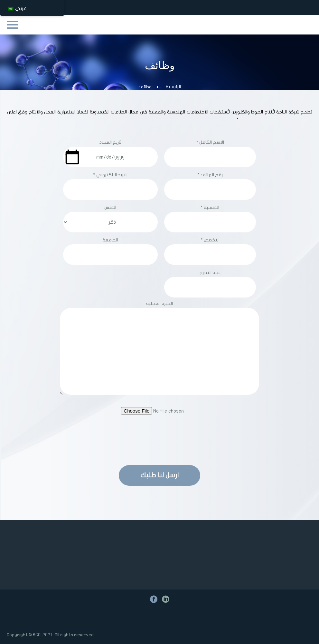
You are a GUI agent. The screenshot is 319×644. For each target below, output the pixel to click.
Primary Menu (13, 25)
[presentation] (160, 439)
